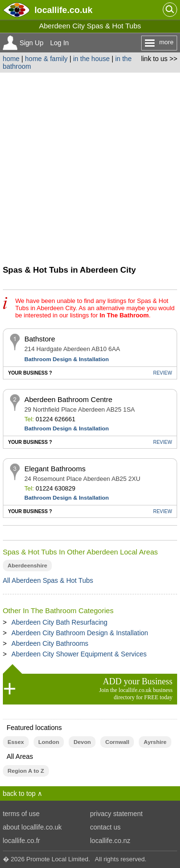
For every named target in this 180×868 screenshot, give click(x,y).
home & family (46, 59)
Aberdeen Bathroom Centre (68, 399)
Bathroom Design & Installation (67, 359)
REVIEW (162, 373)
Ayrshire (155, 742)
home (11, 59)
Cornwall (117, 742)
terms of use (21, 814)
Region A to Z (26, 771)
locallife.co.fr (22, 841)
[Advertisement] (90, 168)
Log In (59, 43)
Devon (82, 742)
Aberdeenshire (28, 566)
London (49, 742)
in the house (91, 59)
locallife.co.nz (110, 841)
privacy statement (117, 814)
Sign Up (32, 43)
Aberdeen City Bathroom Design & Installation (80, 633)
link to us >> (159, 59)
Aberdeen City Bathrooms (50, 643)
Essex (16, 742)
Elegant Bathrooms (55, 469)
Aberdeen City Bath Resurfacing (60, 622)
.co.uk (64, 10)
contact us (106, 827)
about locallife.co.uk (32, 827)
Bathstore (40, 339)
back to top (19, 793)
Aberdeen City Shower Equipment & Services (79, 654)
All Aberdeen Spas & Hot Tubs (48, 580)
